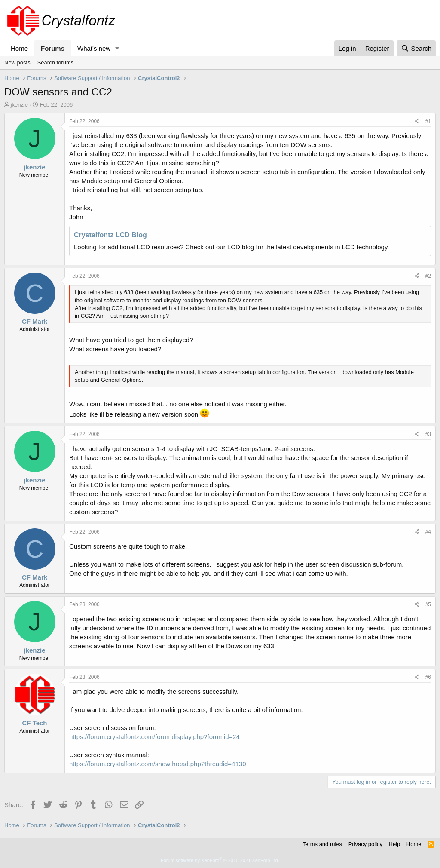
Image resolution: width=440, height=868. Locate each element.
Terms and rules (322, 844)
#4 (428, 532)
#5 (428, 604)
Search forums (56, 63)
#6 (428, 677)
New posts (17, 63)
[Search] (416, 48)
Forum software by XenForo (220, 860)
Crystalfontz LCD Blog (110, 235)
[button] (117, 48)
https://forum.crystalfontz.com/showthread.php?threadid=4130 (157, 764)
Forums (53, 48)
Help (395, 844)
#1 (428, 121)
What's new (94, 48)
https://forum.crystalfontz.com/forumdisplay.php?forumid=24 (154, 737)
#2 (428, 276)
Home (19, 48)
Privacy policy (365, 844)
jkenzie (19, 105)
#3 (428, 434)
